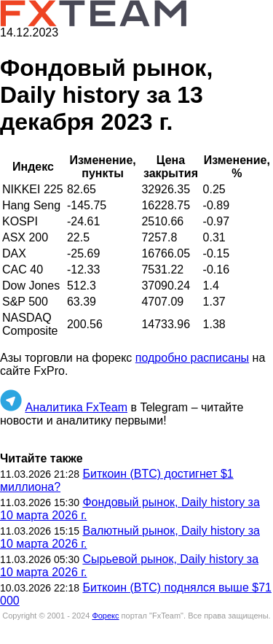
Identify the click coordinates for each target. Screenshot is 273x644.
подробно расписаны (192, 358)
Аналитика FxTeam (76, 407)
